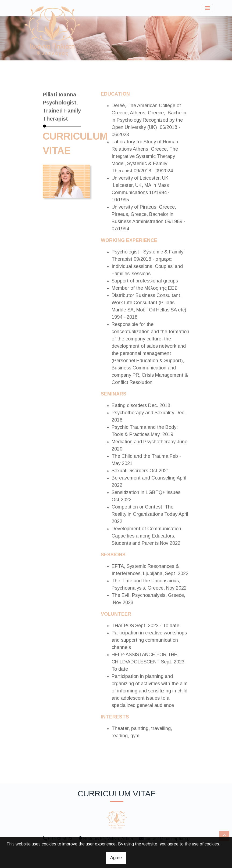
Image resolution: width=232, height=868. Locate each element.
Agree (116, 858)
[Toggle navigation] (208, 8)
